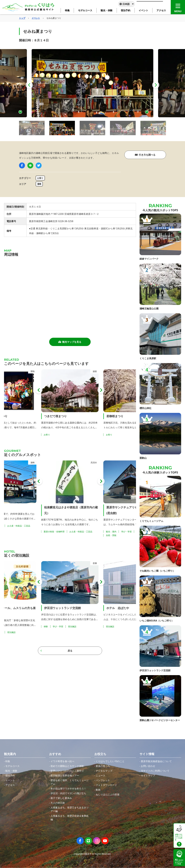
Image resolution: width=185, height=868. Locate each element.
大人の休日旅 (58, 803)
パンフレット (103, 780)
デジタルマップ (104, 771)
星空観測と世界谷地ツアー (65, 775)
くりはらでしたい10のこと (110, 761)
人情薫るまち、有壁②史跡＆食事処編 (70, 818)
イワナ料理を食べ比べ (62, 761)
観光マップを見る (70, 342)
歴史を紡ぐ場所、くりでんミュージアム (70, 782)
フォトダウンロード (106, 785)
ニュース (100, 775)
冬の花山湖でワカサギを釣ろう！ (68, 789)
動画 (98, 790)
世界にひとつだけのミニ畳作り (67, 771)
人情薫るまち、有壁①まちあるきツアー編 (70, 809)
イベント (36, 18)
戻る (56, 651)
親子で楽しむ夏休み (61, 798)
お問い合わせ (148, 766)
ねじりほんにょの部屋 (108, 794)
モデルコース (12, 766)
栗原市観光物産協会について (156, 761)
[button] (29, 85)
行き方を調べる (145, 155)
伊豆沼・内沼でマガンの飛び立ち (68, 793)
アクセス (10, 785)
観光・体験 (11, 771)
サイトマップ (148, 775)
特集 (8, 761)
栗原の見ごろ (103, 766)
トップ (22, 18)
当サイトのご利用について (155, 771)
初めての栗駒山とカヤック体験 (67, 766)
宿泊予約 (10, 775)
